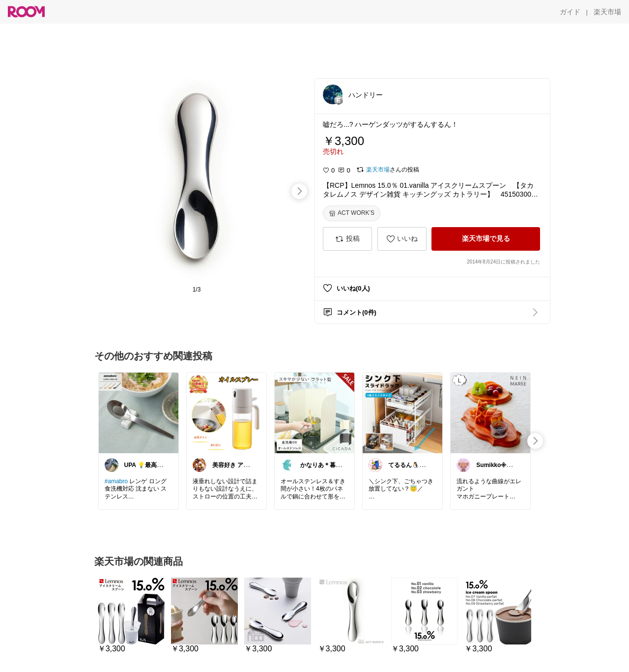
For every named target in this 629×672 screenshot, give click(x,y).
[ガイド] (570, 12)
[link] (139, 412)
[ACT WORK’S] (352, 213)
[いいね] (402, 239)
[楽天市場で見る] (486, 239)
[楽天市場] (607, 12)
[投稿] (347, 239)
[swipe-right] (299, 191)
